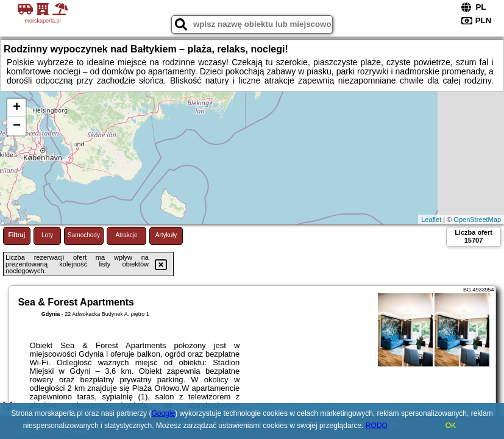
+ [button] (17, 108)
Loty (47, 235)
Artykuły (166, 235)
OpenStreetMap (477, 220)
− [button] (17, 126)
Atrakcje (126, 235)
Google (163, 413)
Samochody (84, 235)
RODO (377, 426)
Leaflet (431, 220)
